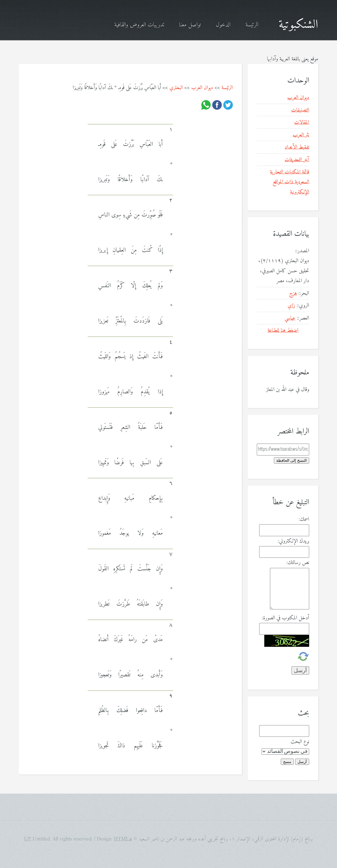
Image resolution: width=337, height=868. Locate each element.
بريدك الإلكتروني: (293, 541)
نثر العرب (301, 135)
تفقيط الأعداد (297, 147)
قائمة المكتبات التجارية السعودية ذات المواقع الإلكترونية (290, 182)
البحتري (176, 88)
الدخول (223, 25)
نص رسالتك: (298, 563)
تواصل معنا (190, 25)
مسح (287, 762)
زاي (291, 306)
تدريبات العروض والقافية (139, 25)
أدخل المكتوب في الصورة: (286, 618)
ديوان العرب (202, 88)
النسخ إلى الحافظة (292, 460)
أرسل (302, 762)
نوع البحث (300, 742)
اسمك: (304, 519)
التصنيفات (300, 110)
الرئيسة (252, 25)
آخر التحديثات (297, 160)
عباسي (290, 318)
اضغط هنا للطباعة (283, 330)
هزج (293, 293)
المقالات (302, 122)
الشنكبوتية (298, 25)
